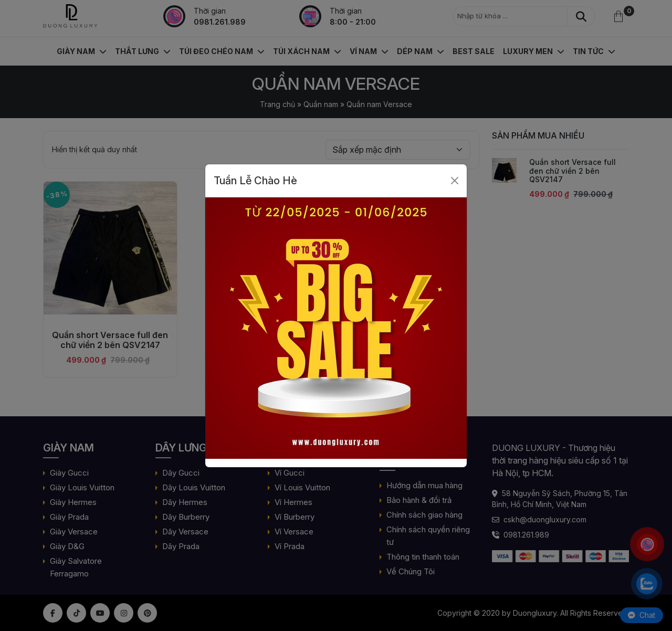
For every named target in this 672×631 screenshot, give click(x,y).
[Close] (455, 181)
